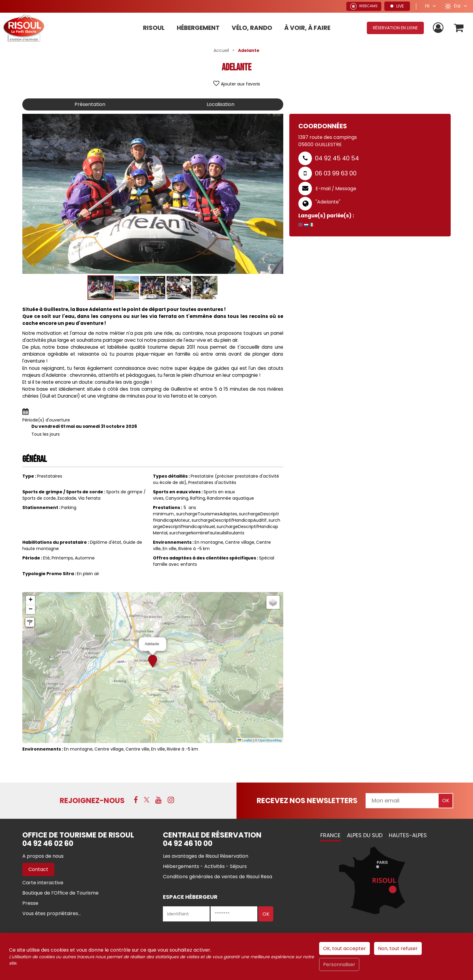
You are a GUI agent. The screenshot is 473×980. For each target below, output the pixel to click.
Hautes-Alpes (408, 835)
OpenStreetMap (270, 740)
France (330, 835)
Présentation (90, 104)
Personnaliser (339, 964)
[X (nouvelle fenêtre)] (147, 800)
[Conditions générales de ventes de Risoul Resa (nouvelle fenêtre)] (217, 877)
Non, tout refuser (398, 948)
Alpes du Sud (365, 835)
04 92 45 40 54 (337, 158)
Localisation (221, 104)
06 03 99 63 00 (336, 173)
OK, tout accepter (344, 948)
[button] (459, 28)
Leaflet (245, 740)
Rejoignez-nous (92, 801)
